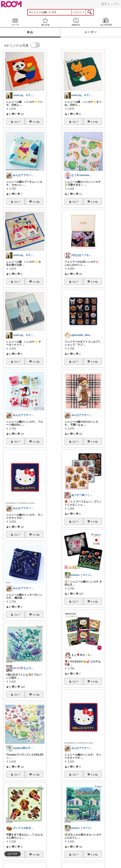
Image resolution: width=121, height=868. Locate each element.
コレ (17, 122)
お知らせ (76, 22)
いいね (36, 122)
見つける (45, 22)
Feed (15, 22)
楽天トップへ (110, 4)
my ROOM (106, 22)
